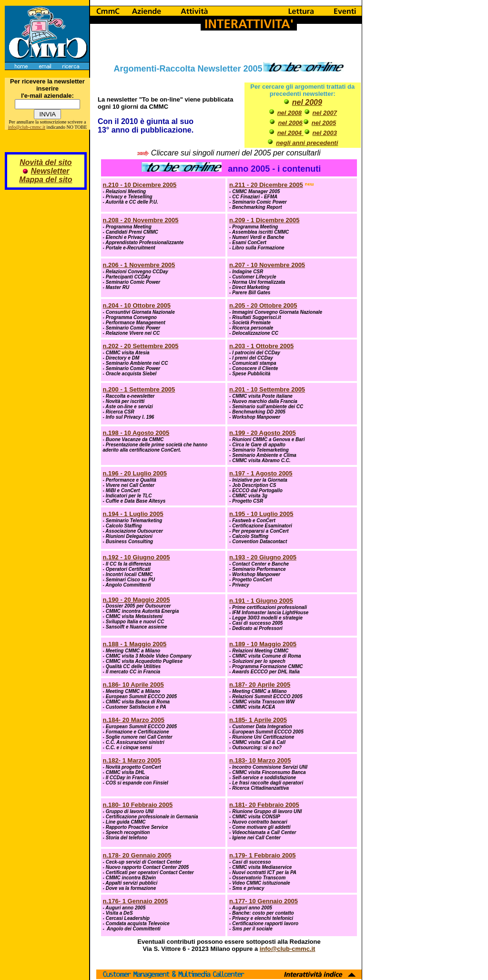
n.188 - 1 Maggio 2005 (135, 644)
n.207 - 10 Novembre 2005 (267, 265)
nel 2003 (325, 133)
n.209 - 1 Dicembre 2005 (264, 220)
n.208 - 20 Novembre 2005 (141, 220)
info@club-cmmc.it (27, 127)
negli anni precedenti (307, 143)
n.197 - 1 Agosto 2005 (261, 473)
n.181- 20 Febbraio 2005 (264, 805)
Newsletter (50, 171)
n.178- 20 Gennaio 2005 (137, 855)
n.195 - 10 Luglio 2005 (261, 514)
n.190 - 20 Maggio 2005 (137, 600)
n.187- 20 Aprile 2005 (260, 685)
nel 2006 (290, 123)
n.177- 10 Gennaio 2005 (264, 901)
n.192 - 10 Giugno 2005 (137, 557)
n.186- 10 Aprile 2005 (133, 685)
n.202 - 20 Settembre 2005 (141, 346)
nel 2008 (290, 113)
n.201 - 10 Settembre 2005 (267, 389)
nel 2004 (290, 133)
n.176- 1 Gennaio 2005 (136, 901)
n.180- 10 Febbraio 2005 (138, 805)
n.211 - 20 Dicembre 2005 (266, 185)
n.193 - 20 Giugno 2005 (263, 557)
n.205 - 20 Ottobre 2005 (263, 305)
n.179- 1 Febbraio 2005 (262, 855)
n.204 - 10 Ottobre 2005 (137, 305)
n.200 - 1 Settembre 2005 (139, 389)
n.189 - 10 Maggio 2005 (263, 644)
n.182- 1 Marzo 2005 (132, 760)
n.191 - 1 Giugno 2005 (261, 601)
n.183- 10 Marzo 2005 (260, 760)
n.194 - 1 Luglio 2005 (133, 514)
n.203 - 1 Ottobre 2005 (261, 346)
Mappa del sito (46, 180)
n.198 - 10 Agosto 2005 (136, 433)
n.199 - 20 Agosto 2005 (263, 433)
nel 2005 (324, 123)
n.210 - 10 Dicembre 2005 (140, 185)
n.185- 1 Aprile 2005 (258, 720)
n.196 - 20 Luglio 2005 (135, 473)
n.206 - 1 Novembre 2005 (139, 265)
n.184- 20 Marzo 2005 (134, 720)
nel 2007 (325, 113)
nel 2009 (307, 102)
